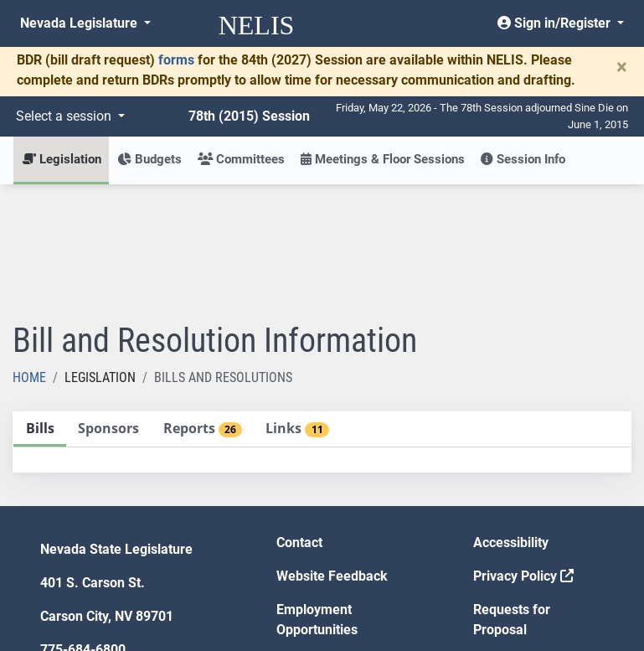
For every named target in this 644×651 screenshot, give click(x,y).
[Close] (622, 67)
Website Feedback (332, 453)
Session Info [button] (523, 159)
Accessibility (511, 419)
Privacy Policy (523, 453)
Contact (299, 419)
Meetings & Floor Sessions (383, 159)
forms (176, 60)
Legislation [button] (62, 159)
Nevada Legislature (80, 23)
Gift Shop (304, 540)
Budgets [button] (149, 159)
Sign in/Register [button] (556, 23)
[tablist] (322, 319)
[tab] (40, 306)
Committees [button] (241, 159)
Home (29, 254)
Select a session (65, 116)
